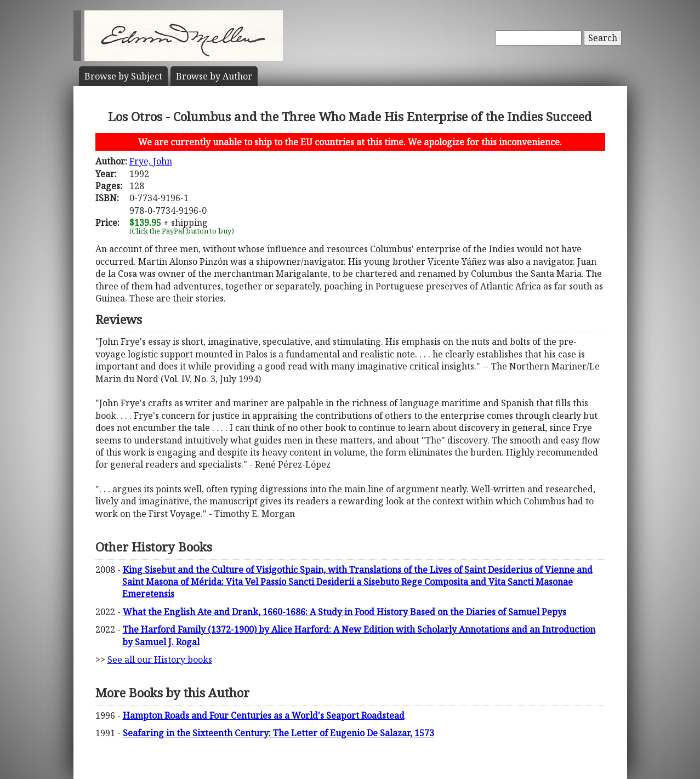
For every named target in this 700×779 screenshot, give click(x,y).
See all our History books (160, 659)
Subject (123, 76)
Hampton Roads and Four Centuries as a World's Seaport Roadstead (264, 715)
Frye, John (151, 161)
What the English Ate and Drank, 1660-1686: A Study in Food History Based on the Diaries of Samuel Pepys (345, 612)
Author (214, 76)
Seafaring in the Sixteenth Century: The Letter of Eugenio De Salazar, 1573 (278, 733)
